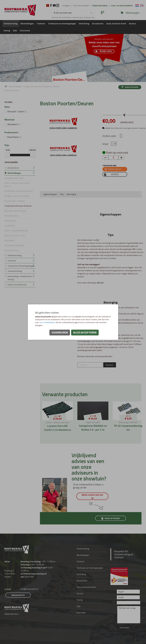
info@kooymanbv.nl (29, 589)
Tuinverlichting (15, 271)
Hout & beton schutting (14, 201)
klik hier (100, 283)
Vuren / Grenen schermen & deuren (17, 184)
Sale (15, 30)
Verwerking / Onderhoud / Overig (20, 278)
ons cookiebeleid (47, 322)
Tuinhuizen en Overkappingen (62, 23)
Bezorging (71, 194)
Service (132, 23)
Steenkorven (10, 221)
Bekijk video (104, 51)
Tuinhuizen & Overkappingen (21, 266)
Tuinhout (41, 23)
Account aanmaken (81, 6)
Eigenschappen (50, 194)
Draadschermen (12, 216)
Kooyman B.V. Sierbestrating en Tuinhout (124, 554)
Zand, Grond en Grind (116, 23)
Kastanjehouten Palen (14, 178)
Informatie (25, 30)
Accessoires (98, 23)
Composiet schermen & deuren (38, 86)
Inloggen (66, 6)
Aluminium (14, 124)
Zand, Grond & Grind (17, 285)
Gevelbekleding (11, 250)
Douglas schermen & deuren (17, 196)
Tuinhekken (10, 240)
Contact (8, 589)
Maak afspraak (130, 87)
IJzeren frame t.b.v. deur (15, 235)
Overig (7, 30)
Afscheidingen (27, 23)
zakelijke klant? (127, 122)
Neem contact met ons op (93, 496)
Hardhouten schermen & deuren (19, 191)
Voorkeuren (60, 332)
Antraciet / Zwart (17, 111)
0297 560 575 (103, 12)
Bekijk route (18, 595)
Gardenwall (10, 226)
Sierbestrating (11, 23)
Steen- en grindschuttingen (17, 230)
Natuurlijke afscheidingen (16, 211)
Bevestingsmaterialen (14, 245)
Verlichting (84, 23)
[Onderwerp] (129, 603)
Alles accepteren (85, 332)
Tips (62, 194)
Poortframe (14, 137)
